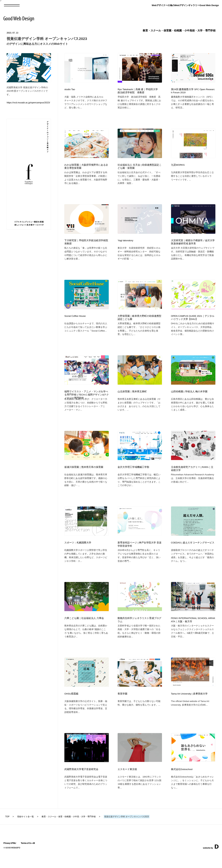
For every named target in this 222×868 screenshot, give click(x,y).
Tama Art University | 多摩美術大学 (189, 707)
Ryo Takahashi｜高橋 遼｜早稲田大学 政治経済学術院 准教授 (139, 91)
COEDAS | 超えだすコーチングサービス (193, 553)
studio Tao (70, 89)
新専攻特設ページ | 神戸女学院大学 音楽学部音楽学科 (140, 554)
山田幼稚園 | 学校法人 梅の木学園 (189, 398)
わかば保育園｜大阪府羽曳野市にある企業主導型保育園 (86, 168)
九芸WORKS (178, 166)
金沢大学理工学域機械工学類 (133, 475)
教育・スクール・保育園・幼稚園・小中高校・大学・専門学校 (179, 30)
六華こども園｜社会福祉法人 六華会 (84, 630)
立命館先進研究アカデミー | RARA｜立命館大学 (192, 477)
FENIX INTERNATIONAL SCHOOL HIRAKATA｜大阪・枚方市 (193, 631)
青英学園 (122, 707)
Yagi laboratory (125, 244)
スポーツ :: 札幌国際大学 (78, 553)
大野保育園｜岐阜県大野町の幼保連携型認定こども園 (139, 323)
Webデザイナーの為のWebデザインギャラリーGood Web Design (185, 5)
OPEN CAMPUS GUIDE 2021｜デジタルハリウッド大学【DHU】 (193, 323)
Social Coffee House (75, 321)
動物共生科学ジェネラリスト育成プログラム (139, 631)
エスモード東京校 (127, 784)
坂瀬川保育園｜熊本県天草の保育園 (84, 475)
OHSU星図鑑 (71, 707)
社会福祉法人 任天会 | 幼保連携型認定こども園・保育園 (140, 168)
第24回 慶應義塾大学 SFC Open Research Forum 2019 (193, 91)
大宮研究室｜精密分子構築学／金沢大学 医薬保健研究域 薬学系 (193, 245)
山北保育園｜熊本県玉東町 (132, 398)
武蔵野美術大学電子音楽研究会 (81, 784)
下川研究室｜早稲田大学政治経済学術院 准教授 (87, 245)
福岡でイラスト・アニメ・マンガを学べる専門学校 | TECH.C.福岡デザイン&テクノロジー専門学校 (87, 401)
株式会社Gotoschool (182, 784)
